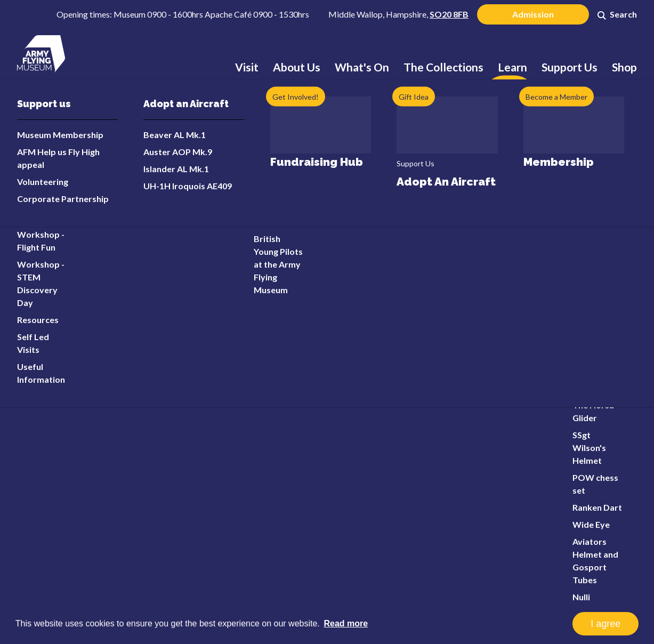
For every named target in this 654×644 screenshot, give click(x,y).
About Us (297, 67)
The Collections (443, 67)
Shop (624, 67)
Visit (247, 67)
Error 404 (111, 171)
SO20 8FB (449, 14)
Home (72, 120)
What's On (362, 67)
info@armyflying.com (115, 491)
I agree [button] (605, 624)
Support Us (570, 67)
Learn (512, 67)
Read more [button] (346, 623)
